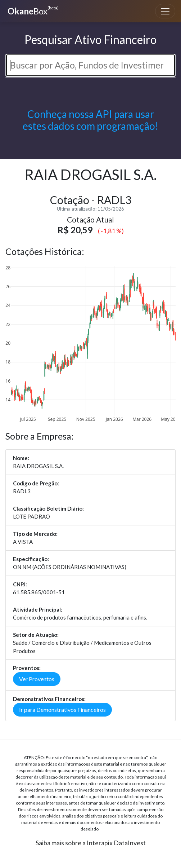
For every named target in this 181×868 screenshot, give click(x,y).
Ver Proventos (37, 679)
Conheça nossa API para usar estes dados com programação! (90, 120)
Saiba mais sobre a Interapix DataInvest (91, 843)
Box (32, 10)
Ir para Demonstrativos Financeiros (62, 710)
